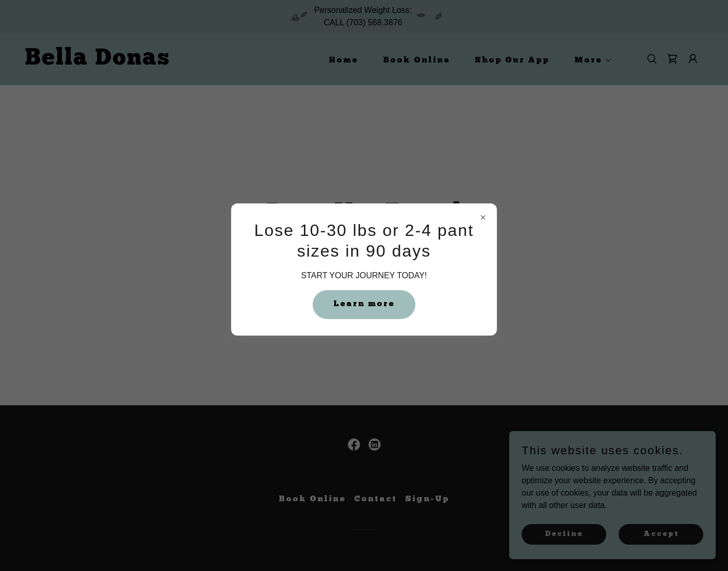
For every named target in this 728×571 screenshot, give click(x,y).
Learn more (364, 304)
